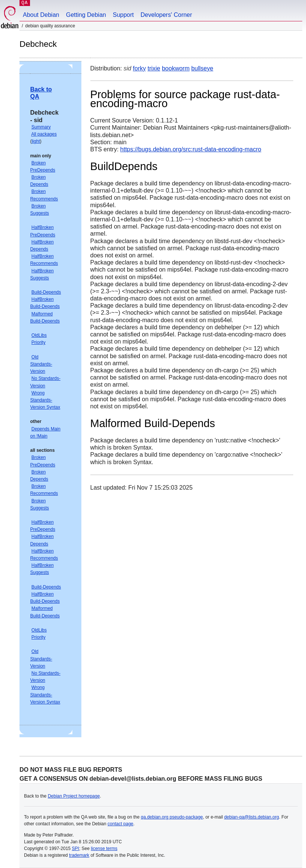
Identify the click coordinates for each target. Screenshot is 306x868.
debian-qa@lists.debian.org (252, 817)
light (36, 141)
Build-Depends (46, 292)
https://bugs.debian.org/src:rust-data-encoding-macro (191, 149)
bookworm (176, 68)
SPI (76, 849)
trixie (154, 68)
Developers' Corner (166, 15)
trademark (79, 855)
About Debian (41, 15)
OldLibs (39, 335)
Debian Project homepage (74, 796)
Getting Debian (86, 15)
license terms (104, 849)
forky (139, 68)
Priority (38, 342)
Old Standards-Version (41, 364)
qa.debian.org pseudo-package (172, 817)
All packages (44, 134)
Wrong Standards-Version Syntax (45, 400)
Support (123, 15)
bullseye (202, 68)
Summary (41, 127)
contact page (121, 824)
